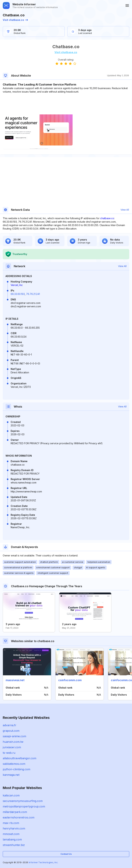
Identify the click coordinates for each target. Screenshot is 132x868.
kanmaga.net (11, 775)
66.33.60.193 (18, 294)
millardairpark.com (15, 812)
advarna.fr (10, 725)
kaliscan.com (11, 795)
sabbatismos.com (14, 764)
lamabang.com (12, 839)
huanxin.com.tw (13, 742)
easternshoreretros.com (19, 817)
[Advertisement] (66, 104)
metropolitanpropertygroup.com (24, 806)
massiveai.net (15, 680)
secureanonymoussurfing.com (23, 801)
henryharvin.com (14, 828)
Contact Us (66, 854)
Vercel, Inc (17, 285)
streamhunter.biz (14, 845)
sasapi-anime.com (14, 736)
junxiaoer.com (12, 747)
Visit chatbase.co (15, 20)
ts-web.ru (9, 753)
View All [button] (125, 210)
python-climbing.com (16, 769)
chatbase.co (107, 218)
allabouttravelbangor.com (20, 758)
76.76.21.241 (33, 294)
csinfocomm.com (70, 680)
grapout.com (11, 731)
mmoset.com (11, 834)
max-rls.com (11, 823)
